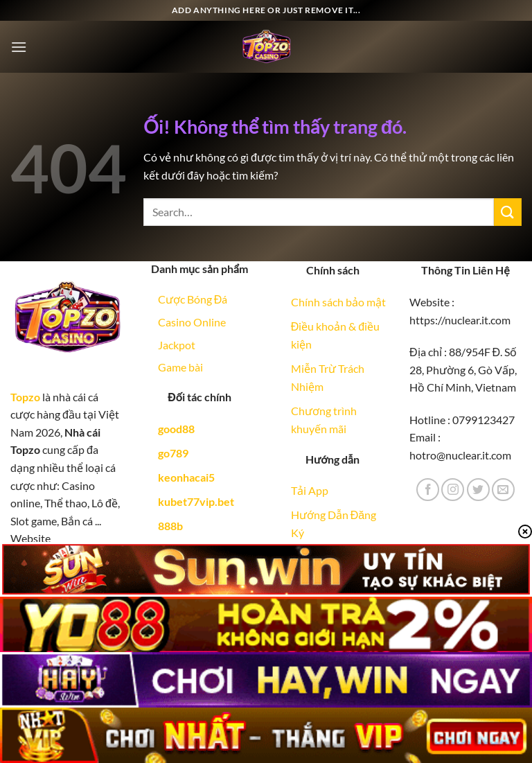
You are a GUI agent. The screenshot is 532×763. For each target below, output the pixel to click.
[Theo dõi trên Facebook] (428, 490)
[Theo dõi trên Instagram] (453, 490)
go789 (173, 453)
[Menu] (19, 47)
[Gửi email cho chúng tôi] (503, 490)
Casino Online (192, 322)
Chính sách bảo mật (338, 302)
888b (170, 526)
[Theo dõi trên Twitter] (478, 490)
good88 (176, 429)
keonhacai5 (186, 477)
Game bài (180, 367)
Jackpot (177, 345)
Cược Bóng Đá (193, 299)
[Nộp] (508, 212)
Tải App (310, 490)
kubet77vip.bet (196, 501)
